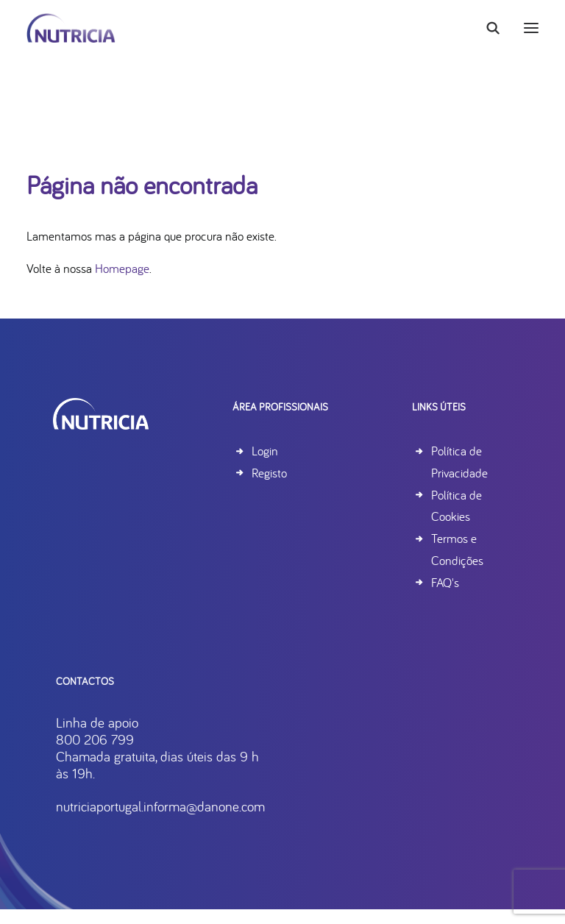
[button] (531, 28)
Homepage (122, 268)
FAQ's (445, 582)
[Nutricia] (71, 28)
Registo (269, 473)
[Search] (486, 28)
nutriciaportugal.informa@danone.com (219, 806)
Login (265, 451)
